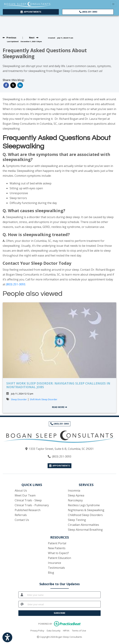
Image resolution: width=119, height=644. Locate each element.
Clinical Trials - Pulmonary (32, 505)
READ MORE (59, 407)
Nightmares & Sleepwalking (86, 510)
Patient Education (59, 558)
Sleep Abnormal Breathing (85, 530)
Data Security (54, 630)
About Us (21, 491)
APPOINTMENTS (59, 466)
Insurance (55, 563)
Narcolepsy (75, 500)
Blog (51, 573)
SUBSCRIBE (59, 613)
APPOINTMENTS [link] (31, 12)
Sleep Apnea (76, 495)
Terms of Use (79, 630)
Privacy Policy (37, 630)
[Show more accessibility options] (7, 637)
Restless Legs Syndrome (84, 505)
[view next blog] (34, 38)
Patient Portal (57, 543)
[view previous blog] (9, 38)
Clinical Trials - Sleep (28, 500)
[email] (63, 604)
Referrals (21, 515)
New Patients (57, 548)
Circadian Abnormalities (83, 525)
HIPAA (66, 630)
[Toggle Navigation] (113, 4)
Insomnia (74, 491)
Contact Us (22, 520)
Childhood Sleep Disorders (85, 515)
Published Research (28, 510)
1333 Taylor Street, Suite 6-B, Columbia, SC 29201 (61, 449)
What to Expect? (58, 553)
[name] (63, 595)
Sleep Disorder (19, 399)
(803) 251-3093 (88, 12)
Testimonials (56, 568)
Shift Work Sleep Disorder (43, 399)
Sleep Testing (77, 520)
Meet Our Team (25, 495)
